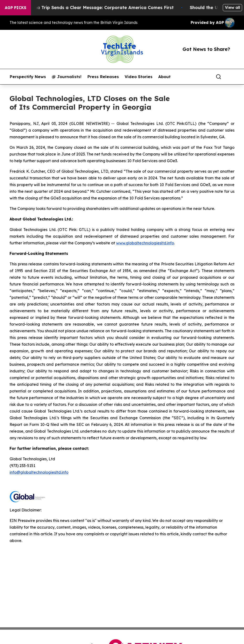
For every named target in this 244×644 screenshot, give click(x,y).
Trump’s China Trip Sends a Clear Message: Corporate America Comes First (94, 8)
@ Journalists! (67, 77)
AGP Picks (15, 8)
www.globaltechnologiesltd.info (145, 243)
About (164, 77)
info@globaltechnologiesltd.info (39, 472)
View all (232, 7)
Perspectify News (28, 77)
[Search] (219, 77)
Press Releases (103, 77)
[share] (231, 77)
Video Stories (139, 77)
